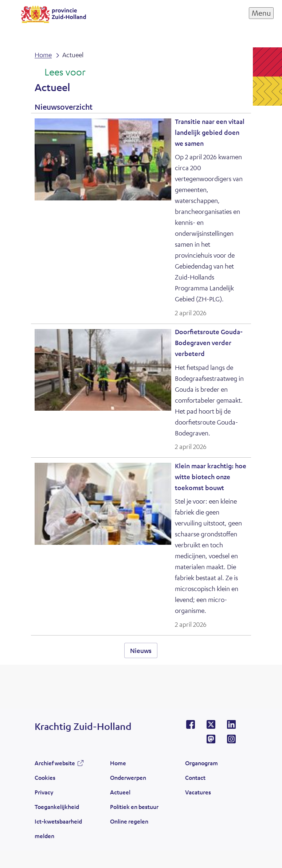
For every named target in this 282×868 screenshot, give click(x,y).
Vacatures (198, 792)
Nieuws (141, 650)
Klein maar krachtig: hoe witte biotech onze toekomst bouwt (211, 477)
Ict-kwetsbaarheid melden (58, 828)
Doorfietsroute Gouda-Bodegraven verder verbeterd (209, 343)
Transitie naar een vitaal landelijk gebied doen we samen (210, 132)
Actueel (120, 792)
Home (118, 763)
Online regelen (129, 821)
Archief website (55, 763)
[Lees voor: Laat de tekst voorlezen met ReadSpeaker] (60, 73)
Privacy (44, 792)
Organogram (201, 763)
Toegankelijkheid (57, 807)
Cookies (45, 777)
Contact (195, 777)
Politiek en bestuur (134, 807)
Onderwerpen (128, 777)
